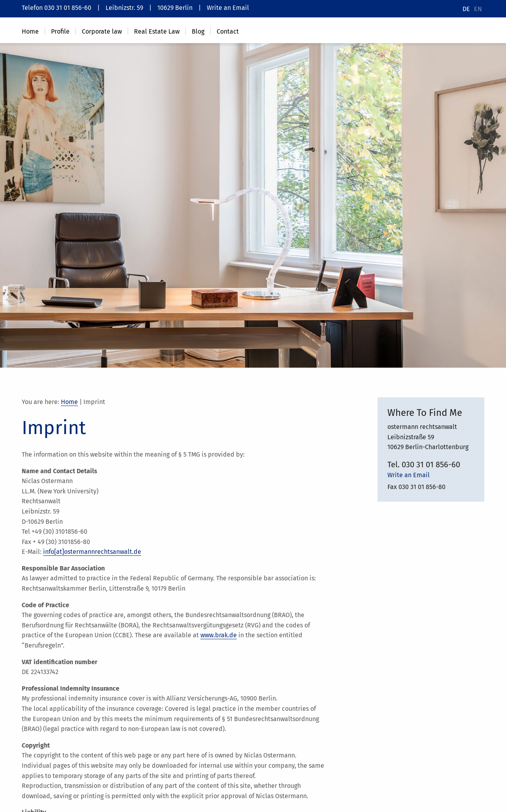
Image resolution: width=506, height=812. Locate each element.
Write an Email (228, 8)
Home (69, 402)
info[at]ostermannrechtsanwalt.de (92, 552)
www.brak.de (219, 635)
